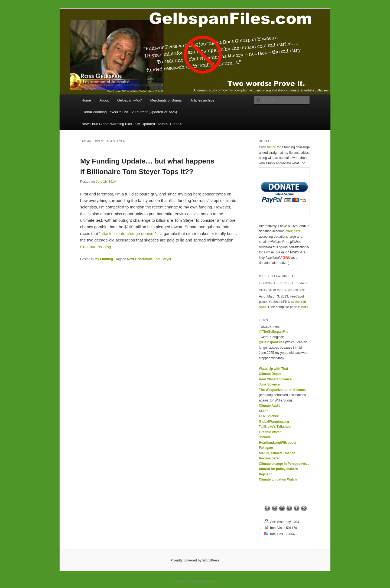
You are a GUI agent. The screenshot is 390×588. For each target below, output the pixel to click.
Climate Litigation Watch (278, 479)
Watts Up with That (274, 369)
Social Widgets (177, 581)
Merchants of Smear (166, 100)
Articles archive (202, 100)
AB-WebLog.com (211, 581)
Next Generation (140, 259)
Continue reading (98, 247)
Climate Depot (270, 374)
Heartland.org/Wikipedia (277, 443)
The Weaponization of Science (282, 390)
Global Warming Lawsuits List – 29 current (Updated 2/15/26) (129, 112)
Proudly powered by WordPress (195, 560)
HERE (271, 147)
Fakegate (266, 448)
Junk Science (269, 384)
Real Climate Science (275, 379)
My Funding (104, 259)
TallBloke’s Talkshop (275, 427)
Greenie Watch (270, 432)
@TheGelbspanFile (274, 332)
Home (86, 100)
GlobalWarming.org (274, 422)
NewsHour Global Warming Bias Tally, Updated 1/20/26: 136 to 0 (132, 124)
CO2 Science (269, 416)
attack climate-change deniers (127, 233)
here (305, 307)
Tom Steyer (162, 259)
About (104, 100)
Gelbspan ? (129, 100)
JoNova (265, 437)
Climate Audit (269, 406)
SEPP (263, 411)
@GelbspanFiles (272, 342)
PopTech (266, 474)
